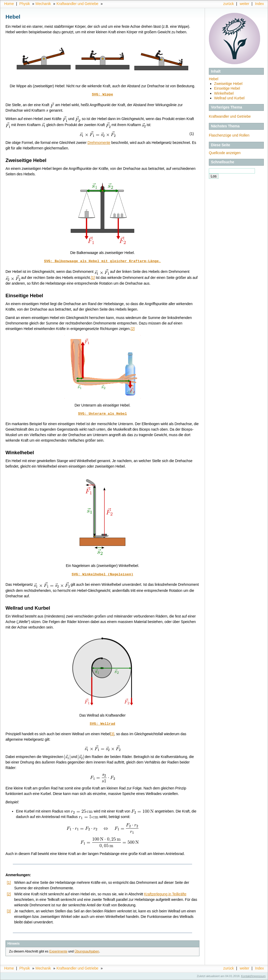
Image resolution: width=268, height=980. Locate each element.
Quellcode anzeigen (225, 153)
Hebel (214, 79)
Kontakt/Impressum (253, 976)
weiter (245, 4)
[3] (112, 734)
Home (9, 4)
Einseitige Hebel (227, 88)
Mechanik (43, 4)
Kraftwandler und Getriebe (77, 4)
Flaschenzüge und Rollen (229, 135)
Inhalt (216, 71)
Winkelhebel (224, 93)
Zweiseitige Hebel (228, 84)
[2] (133, 329)
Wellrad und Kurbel (229, 98)
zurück (228, 4)
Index (259, 4)
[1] (93, 278)
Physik (25, 4)
